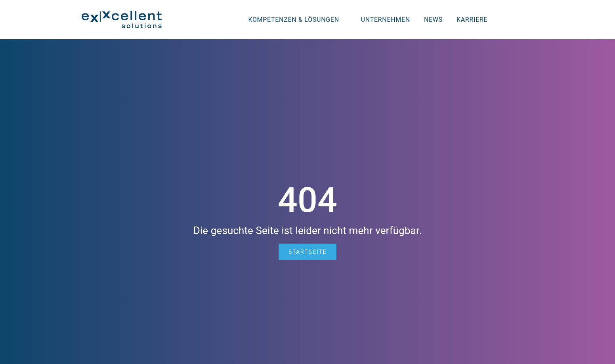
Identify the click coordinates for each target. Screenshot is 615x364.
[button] (521, 20)
